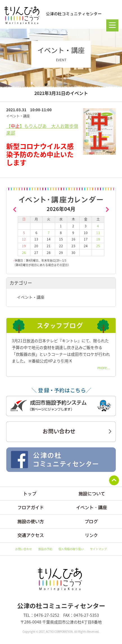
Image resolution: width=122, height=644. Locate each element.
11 (98, 233)
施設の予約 (45, 549)
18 (98, 239)
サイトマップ (98, 549)
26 (24, 253)
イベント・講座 (31, 297)
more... (104, 368)
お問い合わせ (24, 549)
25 (98, 246)
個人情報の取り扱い (71, 549)
